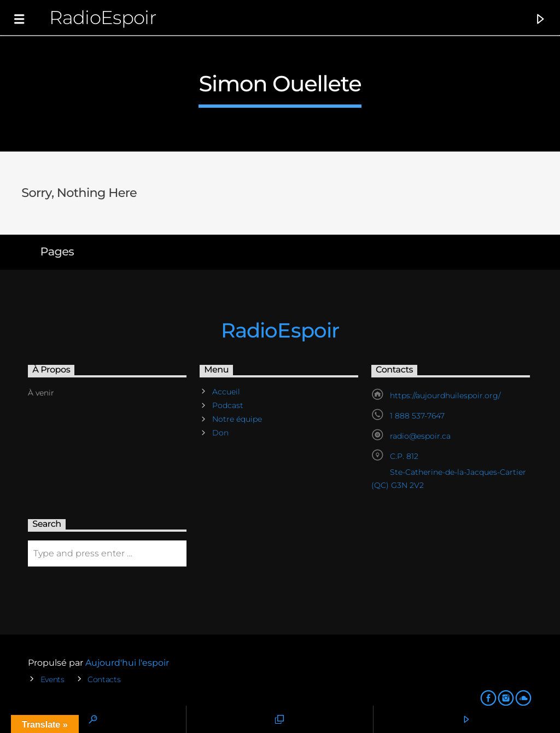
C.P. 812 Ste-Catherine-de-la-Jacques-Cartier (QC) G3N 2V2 (449, 471)
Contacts (104, 679)
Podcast (228, 405)
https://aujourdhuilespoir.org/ (445, 395)
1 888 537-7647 (417, 416)
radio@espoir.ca (420, 436)
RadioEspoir (103, 17)
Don (220, 433)
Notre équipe (237, 419)
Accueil (226, 392)
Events (52, 679)
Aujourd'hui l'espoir (127, 663)
